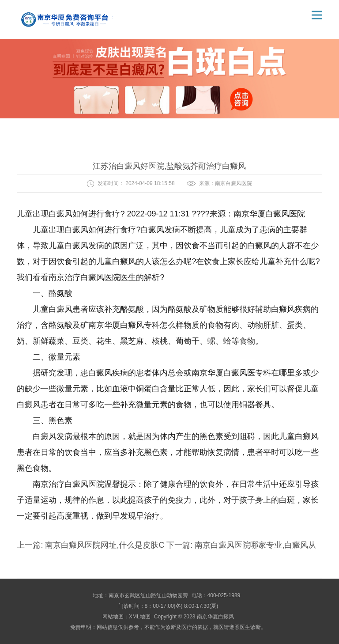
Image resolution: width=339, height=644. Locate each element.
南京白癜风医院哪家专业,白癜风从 (254, 545)
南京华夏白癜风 (215, 617)
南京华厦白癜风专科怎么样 (136, 325)
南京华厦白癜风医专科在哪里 (243, 373)
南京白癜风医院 (234, 183)
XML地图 (140, 617)
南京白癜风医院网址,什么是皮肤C (105, 545)
